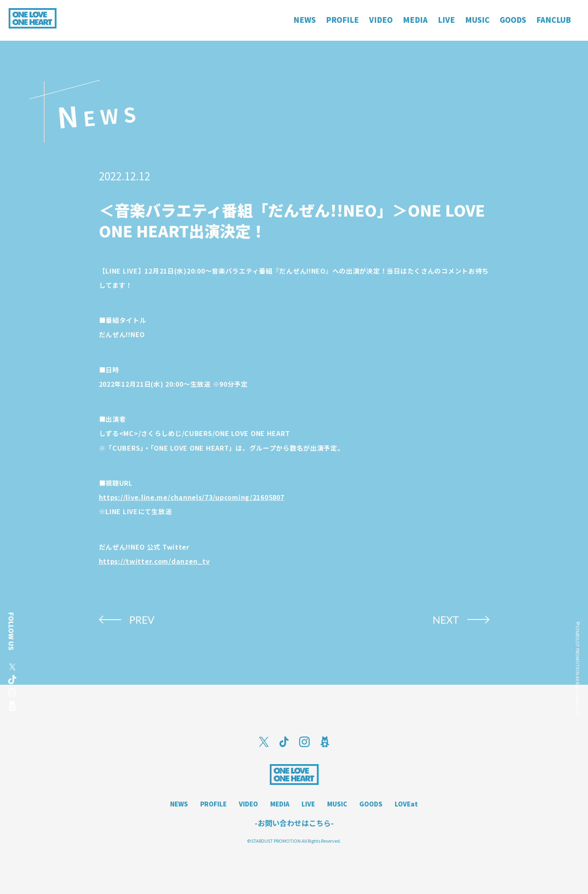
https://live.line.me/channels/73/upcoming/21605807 (192, 497)
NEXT (446, 620)
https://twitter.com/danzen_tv (154, 561)
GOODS (371, 804)
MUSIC (337, 804)
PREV (142, 620)
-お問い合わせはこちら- (294, 823)
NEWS (179, 804)
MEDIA (280, 804)
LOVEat (406, 804)
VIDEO (248, 804)
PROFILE (213, 804)
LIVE (308, 804)
